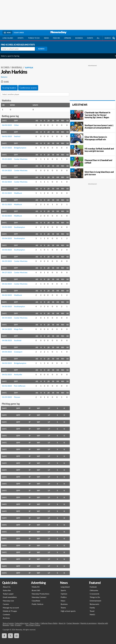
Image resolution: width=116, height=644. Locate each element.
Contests (6, 612)
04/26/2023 (8, 281)
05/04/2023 (8, 236)
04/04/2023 (8, 349)
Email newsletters (10, 595)
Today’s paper (8, 591)
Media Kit (36, 584)
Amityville (20, 372)
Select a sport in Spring (12, 56)
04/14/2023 (8, 327)
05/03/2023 (8, 247)
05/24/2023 (8, 168)
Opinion (68, 38)
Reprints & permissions (88, 621)
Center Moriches (22, 157)
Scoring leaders (11, 85)
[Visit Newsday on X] (10, 633)
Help (12, 623)
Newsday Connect (39, 595)
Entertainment (95, 598)
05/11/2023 (8, 202)
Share (6, 79)
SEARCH (110, 38)
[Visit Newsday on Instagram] (16, 633)
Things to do (34, 38)
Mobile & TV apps (10, 608)
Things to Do (95, 595)
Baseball (19, 65)
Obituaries (94, 588)
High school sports (68, 608)
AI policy (18, 623)
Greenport (20, 349)
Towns (63, 605)
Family (92, 605)
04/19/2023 (8, 315)
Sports (21, 38)
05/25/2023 (8, 157)
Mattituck (20, 190)
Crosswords (94, 591)
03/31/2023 (8, 383)
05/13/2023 (8, 190)
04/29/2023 (8, 259)
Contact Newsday (73, 621)
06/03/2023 (8, 123)
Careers (6, 602)
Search (43, 49)
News (46, 38)
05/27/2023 (8, 145)
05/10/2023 (8, 213)
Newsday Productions (40, 591)
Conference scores (30, 85)
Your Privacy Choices (33, 623)
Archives (6, 615)
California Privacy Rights (49, 621)
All (98, 38)
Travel (92, 608)
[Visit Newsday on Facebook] (4, 633)
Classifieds (36, 598)
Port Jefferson (21, 383)
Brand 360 (36, 588)
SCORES (7, 65)
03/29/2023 (8, 395)
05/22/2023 (8, 179)
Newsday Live (8, 598)
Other (18, 123)
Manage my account (11, 605)
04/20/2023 (8, 304)
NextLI (92, 612)
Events (90, 38)
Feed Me (56, 38)
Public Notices (37, 602)
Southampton (21, 225)
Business (79, 38)
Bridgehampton (22, 145)
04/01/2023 (8, 372)
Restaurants (94, 602)
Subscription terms (22, 621)
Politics (64, 595)
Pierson (19, 395)
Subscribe (7, 588)
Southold (19, 338)
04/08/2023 (8, 338)
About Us (7, 584)
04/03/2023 (8, 361)
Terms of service (8, 621)
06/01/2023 (8, 134)
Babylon (6, 74)
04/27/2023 (8, 270)
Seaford (19, 134)
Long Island (8, 38)
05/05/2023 (8, 225)
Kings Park (20, 327)
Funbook (93, 584)
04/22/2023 (8, 293)
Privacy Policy (34, 621)
